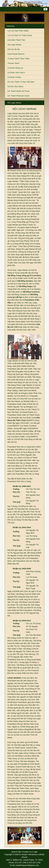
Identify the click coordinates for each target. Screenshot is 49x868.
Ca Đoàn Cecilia (14, 77)
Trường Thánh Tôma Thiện (18, 59)
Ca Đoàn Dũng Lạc (15, 68)
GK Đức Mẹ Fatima (15, 86)
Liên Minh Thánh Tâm (16, 40)
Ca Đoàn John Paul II (16, 73)
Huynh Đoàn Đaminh (16, 54)
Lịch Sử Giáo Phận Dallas (18, 31)
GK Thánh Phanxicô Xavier (18, 96)
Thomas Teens (13, 63)
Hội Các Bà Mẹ (14, 49)
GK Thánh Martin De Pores (18, 91)
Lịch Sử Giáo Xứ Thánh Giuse (20, 35)
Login (35, 852)
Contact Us (27, 852)
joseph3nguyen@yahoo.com (27, 865)
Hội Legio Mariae (14, 45)
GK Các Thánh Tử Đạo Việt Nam (21, 82)
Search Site (16, 852)
